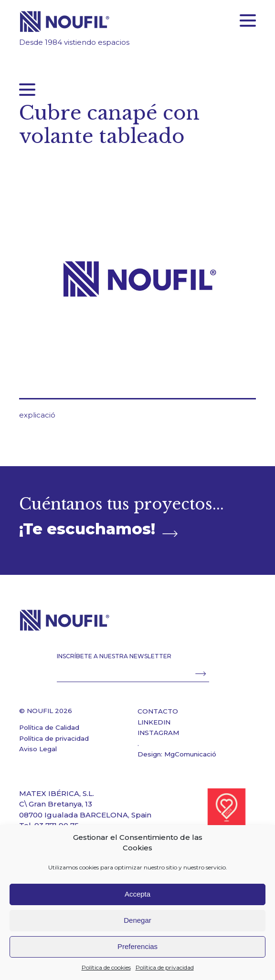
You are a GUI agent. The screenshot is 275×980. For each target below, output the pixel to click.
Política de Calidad (49, 727)
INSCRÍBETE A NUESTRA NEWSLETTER (114, 656)
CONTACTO (158, 711)
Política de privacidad (165, 967)
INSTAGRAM (158, 733)
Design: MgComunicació (177, 754)
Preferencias (137, 946)
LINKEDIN (154, 722)
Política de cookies (106, 967)
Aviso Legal (38, 749)
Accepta (137, 894)
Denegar (137, 920)
